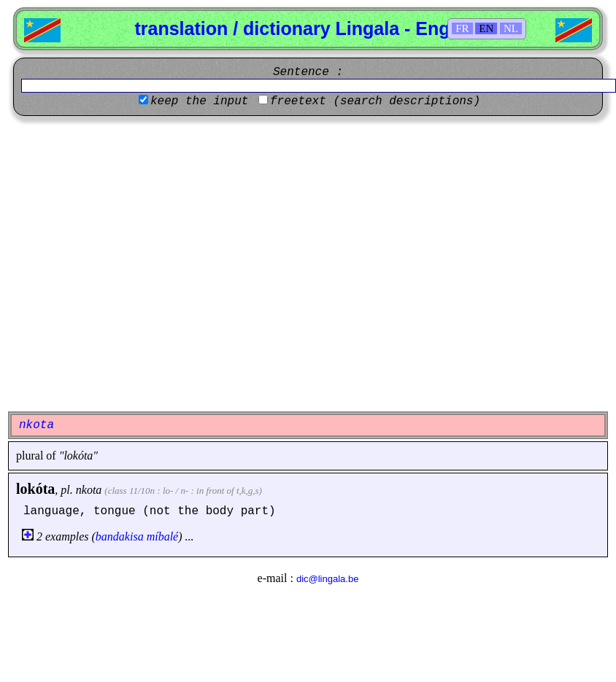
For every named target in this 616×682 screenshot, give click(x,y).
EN (486, 28)
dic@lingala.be (327, 579)
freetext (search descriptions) (375, 101)
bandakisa (120, 536)
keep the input (199, 101)
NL (511, 28)
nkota (89, 490)
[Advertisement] (137, 264)
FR (462, 28)
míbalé (163, 536)
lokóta (35, 489)
